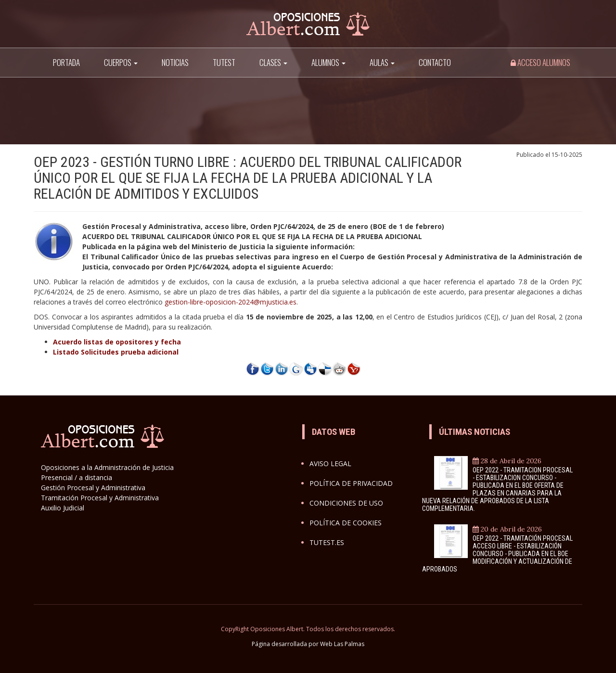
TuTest (224, 62)
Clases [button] (273, 62)
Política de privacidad (351, 483)
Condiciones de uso (346, 503)
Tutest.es (327, 542)
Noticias (175, 62)
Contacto (435, 62)
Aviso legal (330, 463)
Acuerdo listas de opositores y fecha (117, 342)
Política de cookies (346, 523)
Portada (66, 62)
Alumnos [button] (328, 62)
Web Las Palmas (342, 644)
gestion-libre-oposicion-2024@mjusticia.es (231, 302)
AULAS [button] (382, 62)
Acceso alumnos (540, 62)
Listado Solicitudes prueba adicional (116, 352)
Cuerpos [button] (121, 62)
